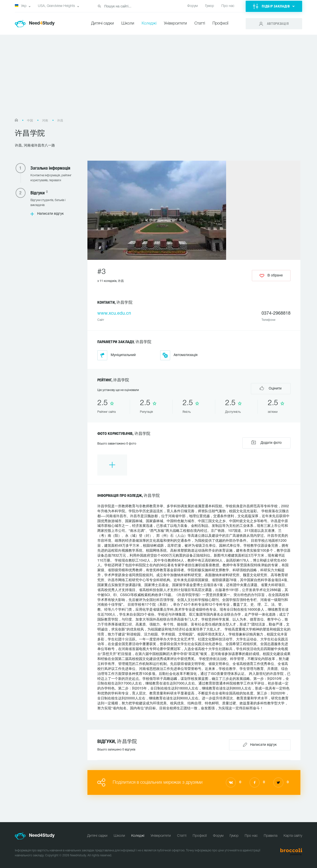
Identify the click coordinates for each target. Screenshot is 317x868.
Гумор (210, 6)
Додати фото (266, 442)
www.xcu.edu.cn (114, 314)
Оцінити (271, 388)
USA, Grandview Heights (56, 6)
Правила (271, 836)
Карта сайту (293, 836)
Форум (192, 6)
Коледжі (149, 24)
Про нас (228, 6)
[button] (274, 6)
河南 (45, 121)
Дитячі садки (103, 24)
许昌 (60, 121)
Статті (200, 24)
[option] (112, 465)
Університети (175, 24)
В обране (271, 276)
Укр (21, 6)
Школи (128, 24)
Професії (220, 24)
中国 (30, 121)
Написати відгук (50, 214)
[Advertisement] (158, 79)
